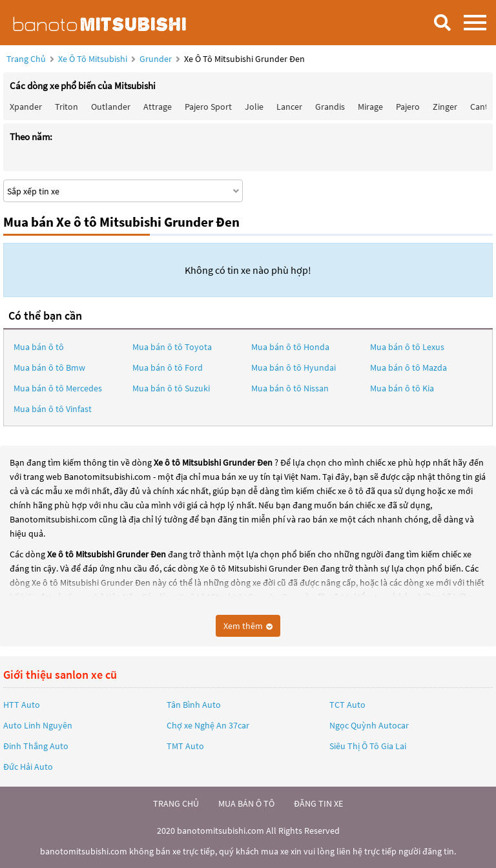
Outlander (111, 107)
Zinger (445, 107)
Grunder (157, 59)
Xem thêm (248, 626)
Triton (67, 107)
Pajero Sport (208, 107)
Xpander (26, 107)
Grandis (330, 107)
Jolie (254, 107)
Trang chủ (26, 59)
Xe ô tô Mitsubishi (93, 59)
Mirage (370, 107)
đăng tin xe (318, 803)
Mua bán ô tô (39, 347)
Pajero (408, 107)
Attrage (158, 107)
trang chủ (176, 803)
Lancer (289, 107)
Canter (483, 107)
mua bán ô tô (246, 803)
